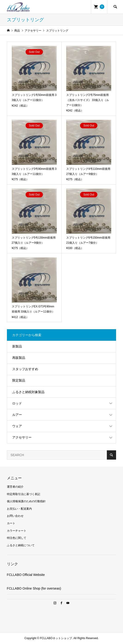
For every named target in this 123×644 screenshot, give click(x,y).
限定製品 (19, 380)
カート (11, 523)
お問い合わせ (15, 516)
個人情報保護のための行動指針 (26, 501)
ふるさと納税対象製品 (28, 392)
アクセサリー (22, 437)
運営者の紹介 (15, 487)
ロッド (17, 403)
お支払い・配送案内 (19, 509)
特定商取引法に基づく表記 (24, 494)
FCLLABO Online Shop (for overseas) (34, 588)
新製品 (17, 346)
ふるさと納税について (21, 545)
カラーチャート (17, 531)
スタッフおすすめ (25, 369)
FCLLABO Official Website (26, 575)
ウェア (17, 426)
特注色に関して (17, 538)
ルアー (17, 415)
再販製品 (19, 358)
